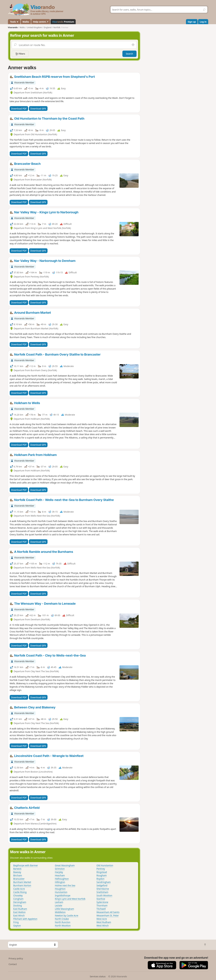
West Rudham (104, 922)
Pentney (101, 869)
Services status (98, 976)
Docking (18, 905)
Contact (13, 964)
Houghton (60, 889)
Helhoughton (62, 879)
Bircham (18, 875)
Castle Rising (20, 892)
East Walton (19, 912)
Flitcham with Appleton (25, 919)
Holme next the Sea (65, 885)
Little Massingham (64, 909)
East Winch (19, 915)
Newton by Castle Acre (67, 915)
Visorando (13, 27)
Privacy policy (16, 958)
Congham (18, 899)
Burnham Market (22, 882)
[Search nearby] (133, 45)
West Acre (102, 919)
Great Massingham (65, 865)
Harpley (59, 872)
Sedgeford (102, 885)
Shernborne (103, 889)
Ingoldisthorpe (63, 895)
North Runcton (63, 922)
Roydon (100, 879)
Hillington (60, 882)
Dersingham (20, 902)
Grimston (60, 869)
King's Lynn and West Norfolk (70, 899)
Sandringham (104, 882)
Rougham (102, 875)
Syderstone (102, 902)
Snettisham (102, 892)
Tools (14, 22)
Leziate (58, 905)
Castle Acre (19, 889)
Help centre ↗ (41, 22)
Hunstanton (61, 892)
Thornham (102, 905)
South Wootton (104, 895)
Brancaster (19, 879)
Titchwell (101, 909)
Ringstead (102, 872)
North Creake (62, 919)
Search (129, 54)
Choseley (18, 895)
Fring (16, 922)
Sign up (192, 22)
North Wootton (63, 926)
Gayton (17, 926)
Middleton (60, 912)
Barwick (17, 869)
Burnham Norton (22, 885)
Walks (26, 22)
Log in (203, 22)
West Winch (103, 926)
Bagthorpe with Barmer (26, 865)
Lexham (59, 902)
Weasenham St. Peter (108, 915)
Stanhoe (101, 899)
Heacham (60, 875)
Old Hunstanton (105, 865)
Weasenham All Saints (108, 912)
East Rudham (20, 909)
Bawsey (17, 872)
